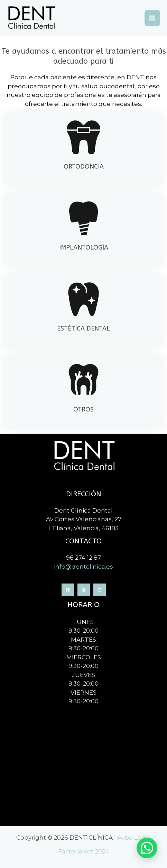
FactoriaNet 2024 (84, 851)
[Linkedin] (100, 590)
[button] (147, 848)
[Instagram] (84, 590)
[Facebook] (68, 590)
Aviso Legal (134, 838)
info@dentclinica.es (83, 567)
